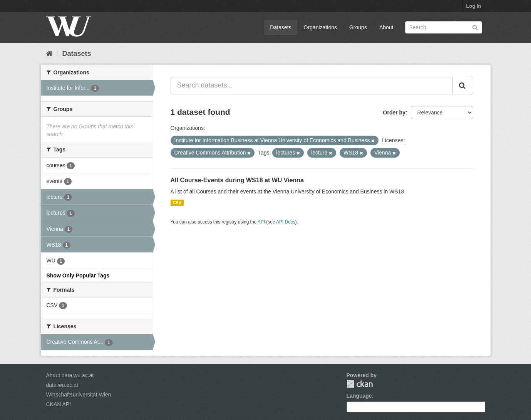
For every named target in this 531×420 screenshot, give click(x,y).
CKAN (360, 384)
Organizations (320, 27)
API (261, 222)
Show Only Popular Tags (78, 276)
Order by (394, 113)
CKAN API (59, 404)
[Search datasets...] (312, 86)
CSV (177, 203)
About (386, 27)
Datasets (281, 27)
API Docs (286, 222)
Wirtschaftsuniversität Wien (79, 395)
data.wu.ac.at (62, 385)
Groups (358, 27)
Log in (474, 6)
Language (359, 396)
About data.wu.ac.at (70, 375)
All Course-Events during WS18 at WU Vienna (237, 180)
